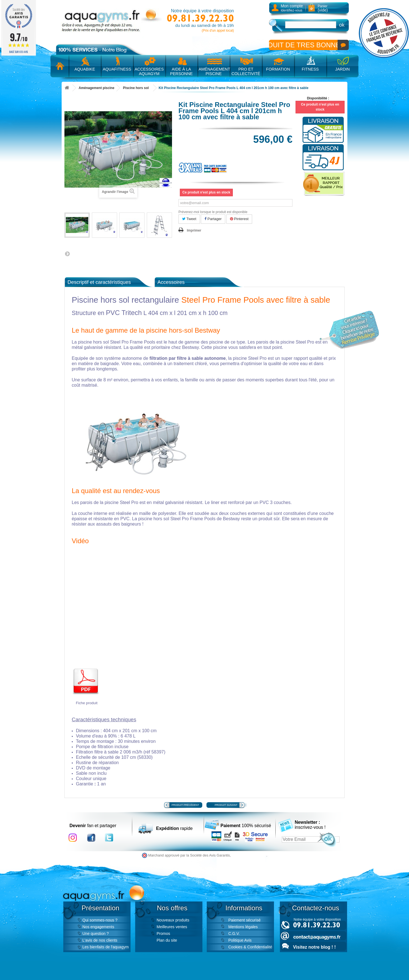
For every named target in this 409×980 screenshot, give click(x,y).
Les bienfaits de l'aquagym (105, 947)
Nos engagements (98, 927)
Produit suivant (226, 805)
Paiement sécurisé (244, 920)
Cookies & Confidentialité (250, 947)
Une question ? (96, 934)
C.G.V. (234, 934)
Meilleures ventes (172, 927)
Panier (323, 8)
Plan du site (167, 940)
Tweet (189, 219)
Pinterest (239, 219)
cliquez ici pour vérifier (249, 855)
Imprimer (194, 230)
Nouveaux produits (173, 920)
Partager (213, 219)
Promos (163, 934)
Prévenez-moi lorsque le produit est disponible (213, 212)
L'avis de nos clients (100, 940)
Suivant (67, 254)
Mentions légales (243, 927)
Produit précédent (185, 805)
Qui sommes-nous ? (100, 920)
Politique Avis (240, 940)
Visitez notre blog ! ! (314, 947)
